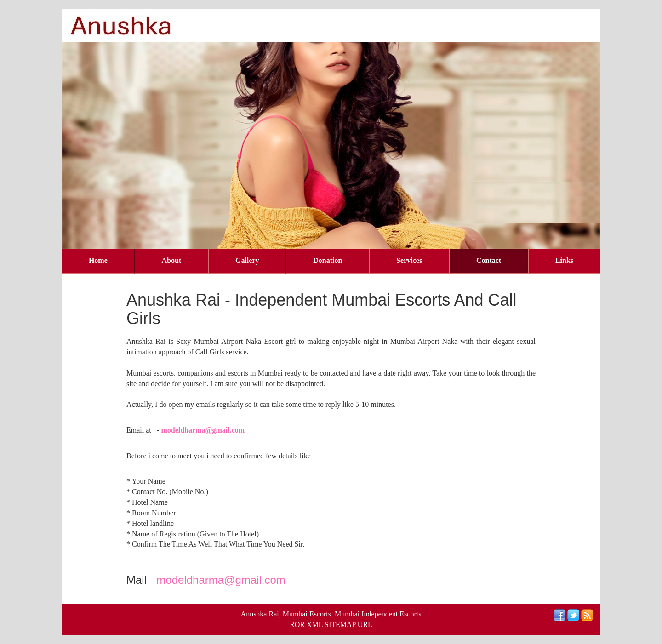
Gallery (247, 260)
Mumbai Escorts (307, 614)
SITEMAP (340, 624)
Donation (328, 260)
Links (564, 260)
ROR (297, 624)
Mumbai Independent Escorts (378, 614)
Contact (489, 260)
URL (365, 624)
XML (315, 624)
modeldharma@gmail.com (203, 430)
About (172, 260)
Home (98, 260)
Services (409, 260)
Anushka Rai (260, 614)
